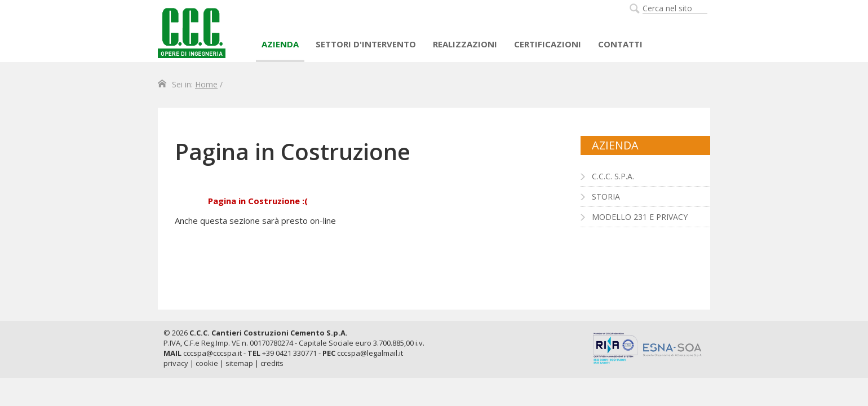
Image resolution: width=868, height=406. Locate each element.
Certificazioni (548, 44)
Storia (606, 197)
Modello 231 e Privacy (640, 217)
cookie (207, 363)
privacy (176, 363)
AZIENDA (280, 44)
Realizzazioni (465, 44)
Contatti (620, 44)
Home (206, 84)
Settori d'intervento (366, 44)
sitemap (239, 363)
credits (272, 363)
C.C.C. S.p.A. (613, 176)
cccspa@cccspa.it (212, 353)
